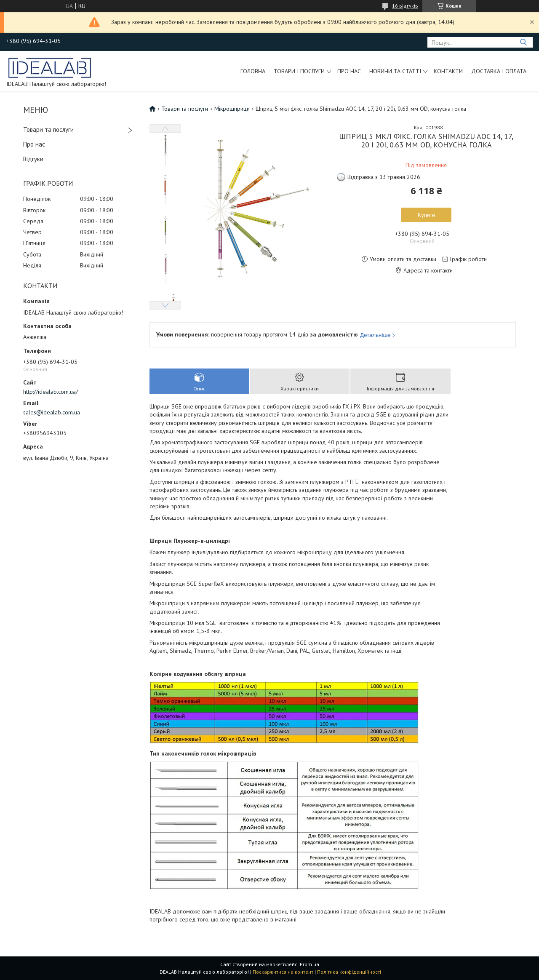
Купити (426, 215)
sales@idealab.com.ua (52, 412)
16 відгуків (405, 6)
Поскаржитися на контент (283, 972)
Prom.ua (310, 964)
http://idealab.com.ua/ (51, 392)
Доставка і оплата (499, 71)
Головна (253, 71)
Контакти (448, 71)
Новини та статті (395, 71)
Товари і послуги (299, 71)
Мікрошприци (232, 109)
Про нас (349, 71)
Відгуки (33, 159)
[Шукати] (523, 42)
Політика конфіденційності (349, 972)
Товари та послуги (48, 130)
